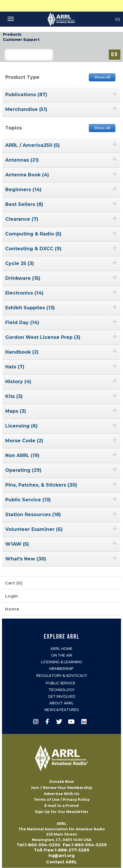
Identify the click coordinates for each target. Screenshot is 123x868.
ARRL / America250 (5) (32, 145)
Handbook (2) (22, 352)
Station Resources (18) (33, 515)
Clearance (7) (22, 219)
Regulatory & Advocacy (62, 676)
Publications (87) (26, 95)
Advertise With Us (62, 794)
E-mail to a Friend (62, 806)
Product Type (22, 77)
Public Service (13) (28, 500)
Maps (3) (16, 411)
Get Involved (62, 696)
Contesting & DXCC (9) (33, 249)
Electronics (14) (24, 293)
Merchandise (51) (26, 109)
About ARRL (62, 703)
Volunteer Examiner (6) (34, 529)
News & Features (62, 710)
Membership (62, 669)
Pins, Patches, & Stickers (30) (41, 485)
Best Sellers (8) (24, 204)
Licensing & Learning (62, 662)
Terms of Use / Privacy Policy (62, 800)
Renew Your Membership (68, 788)
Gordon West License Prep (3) (43, 337)
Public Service (61, 683)
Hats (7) (15, 367)
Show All (102, 77)
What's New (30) (26, 559)
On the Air (62, 655)
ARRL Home (62, 649)
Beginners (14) (23, 190)
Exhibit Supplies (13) (30, 308)
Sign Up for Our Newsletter (62, 812)
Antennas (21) (22, 160)
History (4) (18, 382)
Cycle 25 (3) (20, 263)
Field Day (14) (22, 322)
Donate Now (62, 782)
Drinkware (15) (23, 278)
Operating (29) (23, 470)
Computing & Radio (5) (33, 234)
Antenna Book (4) (27, 175)
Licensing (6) (21, 426)
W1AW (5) (17, 544)
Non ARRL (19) (22, 455)
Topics (13, 128)
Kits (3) (14, 396)
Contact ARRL (62, 862)
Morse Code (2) (24, 441)
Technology (62, 690)
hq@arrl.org (62, 856)
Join (35, 788)
